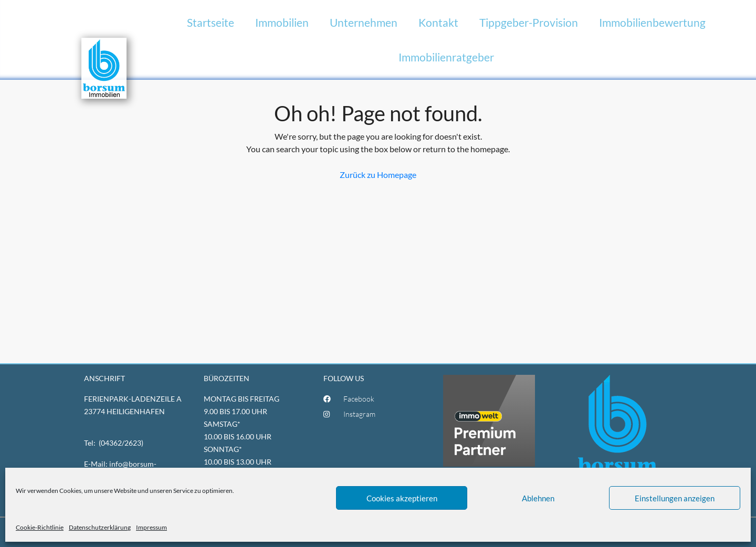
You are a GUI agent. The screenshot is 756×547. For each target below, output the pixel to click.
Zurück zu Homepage (378, 175)
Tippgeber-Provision (529, 22)
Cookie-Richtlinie (40, 527)
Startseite (211, 22)
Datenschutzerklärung (100, 527)
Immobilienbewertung (652, 22)
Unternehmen (364, 22)
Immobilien (282, 22)
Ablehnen (538, 498)
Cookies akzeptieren (402, 498)
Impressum (151, 527)
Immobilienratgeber (446, 57)
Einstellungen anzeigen (675, 498)
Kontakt (438, 22)
